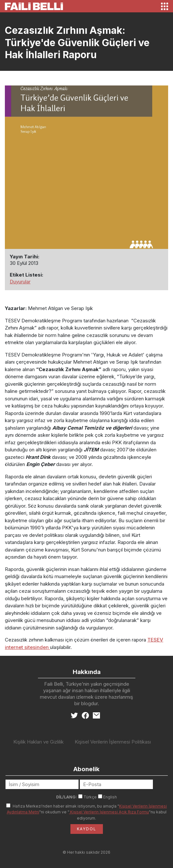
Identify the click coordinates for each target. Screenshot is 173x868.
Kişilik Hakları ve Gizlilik (38, 742)
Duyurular (20, 282)
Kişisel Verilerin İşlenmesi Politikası (113, 742)
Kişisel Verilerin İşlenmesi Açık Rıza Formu (109, 812)
